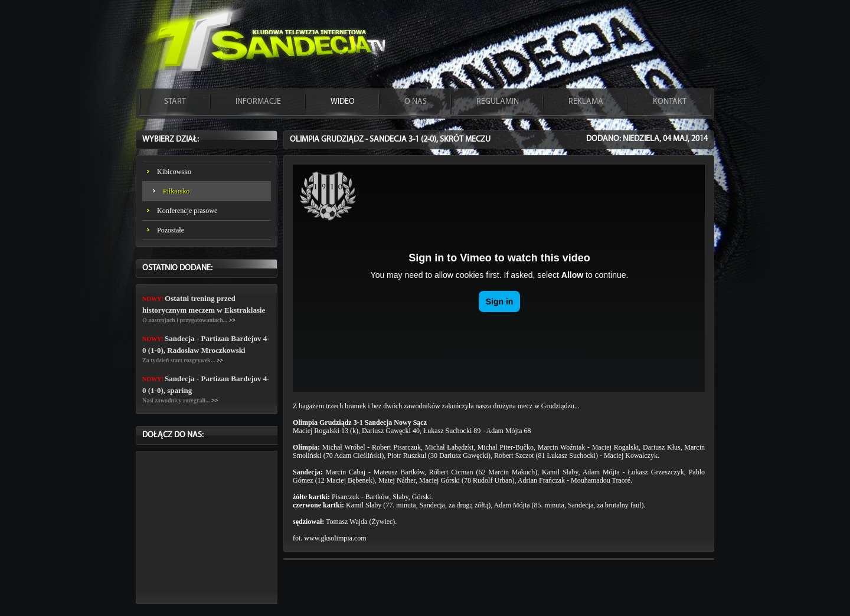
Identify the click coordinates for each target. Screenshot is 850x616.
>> (232, 320)
